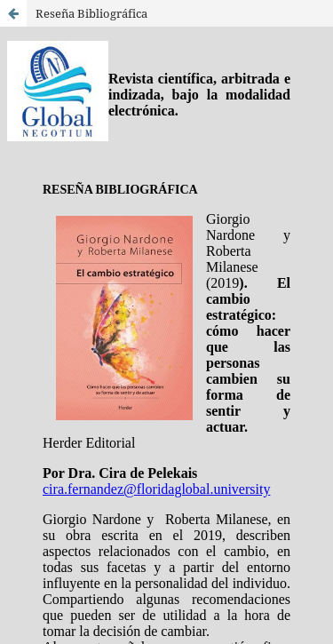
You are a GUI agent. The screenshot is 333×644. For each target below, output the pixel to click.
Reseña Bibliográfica (91, 13)
